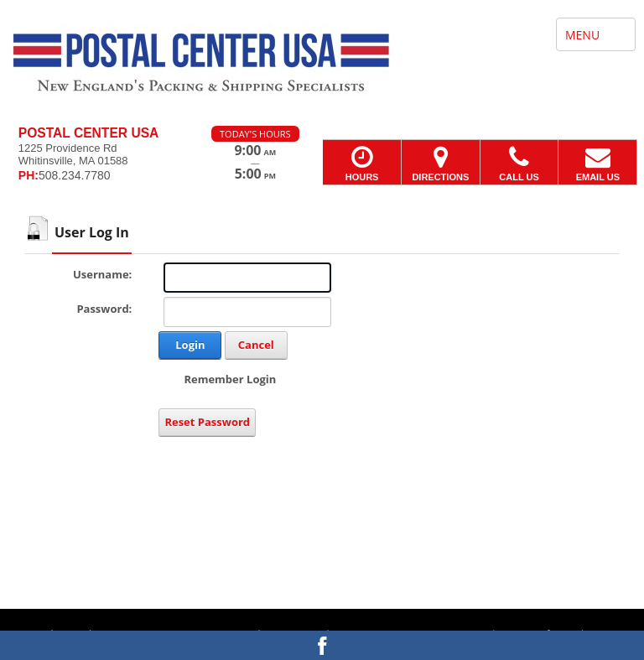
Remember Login (230, 379)
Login (190, 345)
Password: (104, 309)
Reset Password (207, 422)
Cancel (256, 345)
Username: (102, 274)
